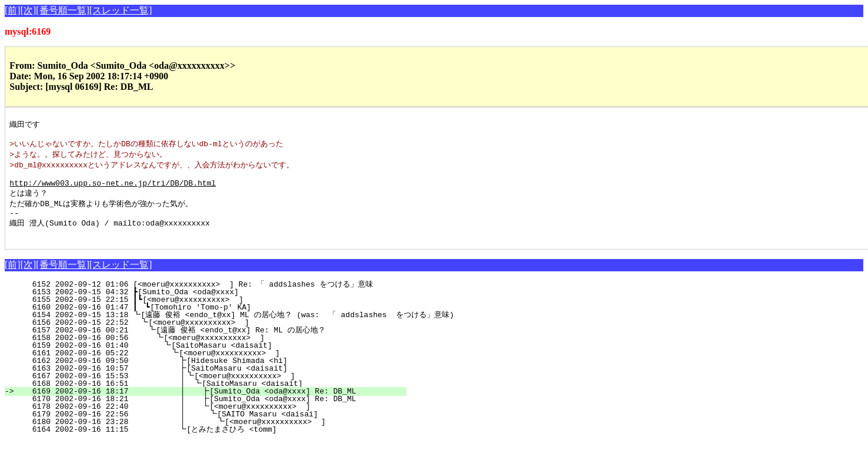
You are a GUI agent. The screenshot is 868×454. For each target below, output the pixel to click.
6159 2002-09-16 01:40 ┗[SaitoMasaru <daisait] (215, 358)
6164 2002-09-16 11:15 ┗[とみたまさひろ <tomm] (208, 442)
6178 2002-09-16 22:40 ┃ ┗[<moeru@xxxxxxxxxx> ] (209, 419)
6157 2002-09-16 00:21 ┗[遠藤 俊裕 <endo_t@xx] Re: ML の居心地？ (209, 343)
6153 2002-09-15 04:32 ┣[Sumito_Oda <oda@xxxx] (218, 305)
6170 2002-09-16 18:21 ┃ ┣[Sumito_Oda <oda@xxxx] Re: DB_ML (209, 412)
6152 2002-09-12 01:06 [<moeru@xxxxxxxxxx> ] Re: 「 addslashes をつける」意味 (214, 297)
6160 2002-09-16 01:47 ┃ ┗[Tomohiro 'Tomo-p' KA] (215, 320)
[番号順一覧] (63, 10)
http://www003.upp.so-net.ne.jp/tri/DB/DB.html (113, 190)
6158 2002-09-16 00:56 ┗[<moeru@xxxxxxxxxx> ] (215, 351)
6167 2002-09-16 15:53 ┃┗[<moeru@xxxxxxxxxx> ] (211, 389)
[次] (29, 10)
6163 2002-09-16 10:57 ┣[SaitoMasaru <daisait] (213, 381)
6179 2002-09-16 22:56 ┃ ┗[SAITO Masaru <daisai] (208, 427)
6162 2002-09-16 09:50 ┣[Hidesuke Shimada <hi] (213, 374)
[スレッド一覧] (121, 10)
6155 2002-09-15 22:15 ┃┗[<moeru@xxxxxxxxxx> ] (215, 312)
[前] (13, 10)
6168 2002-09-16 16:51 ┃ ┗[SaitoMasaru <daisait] (210, 396)
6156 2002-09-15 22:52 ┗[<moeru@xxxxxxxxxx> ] (217, 335)
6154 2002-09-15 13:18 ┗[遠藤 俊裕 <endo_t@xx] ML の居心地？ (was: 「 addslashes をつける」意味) (234, 328)
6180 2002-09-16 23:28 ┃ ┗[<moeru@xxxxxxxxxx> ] (208, 435)
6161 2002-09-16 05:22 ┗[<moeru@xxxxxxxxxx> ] (214, 366)
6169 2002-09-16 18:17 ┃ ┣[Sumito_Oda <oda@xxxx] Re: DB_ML (209, 404)
